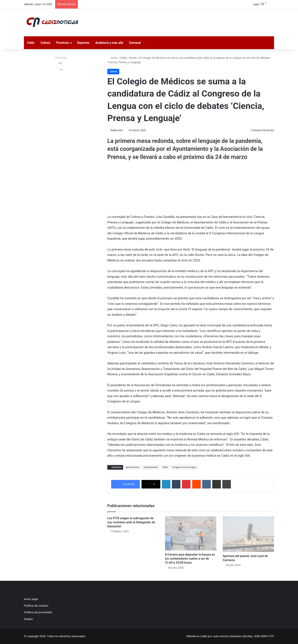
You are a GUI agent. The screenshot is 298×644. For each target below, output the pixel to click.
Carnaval (135, 43)
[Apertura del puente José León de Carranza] (248, 534)
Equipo (28, 619)
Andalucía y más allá (109, 43)
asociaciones (133, 467)
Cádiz (31, 43)
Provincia (63, 43)
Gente (133, 58)
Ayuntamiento (151, 467)
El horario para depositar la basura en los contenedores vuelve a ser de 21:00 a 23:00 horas (190, 559)
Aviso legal (31, 599)
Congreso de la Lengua (184, 467)
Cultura (45, 43)
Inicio (112, 58)
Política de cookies (36, 606)
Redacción (117, 130)
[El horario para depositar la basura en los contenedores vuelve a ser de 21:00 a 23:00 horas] (191, 533)
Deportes (83, 43)
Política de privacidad (38, 612)
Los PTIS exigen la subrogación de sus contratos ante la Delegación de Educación (131, 522)
